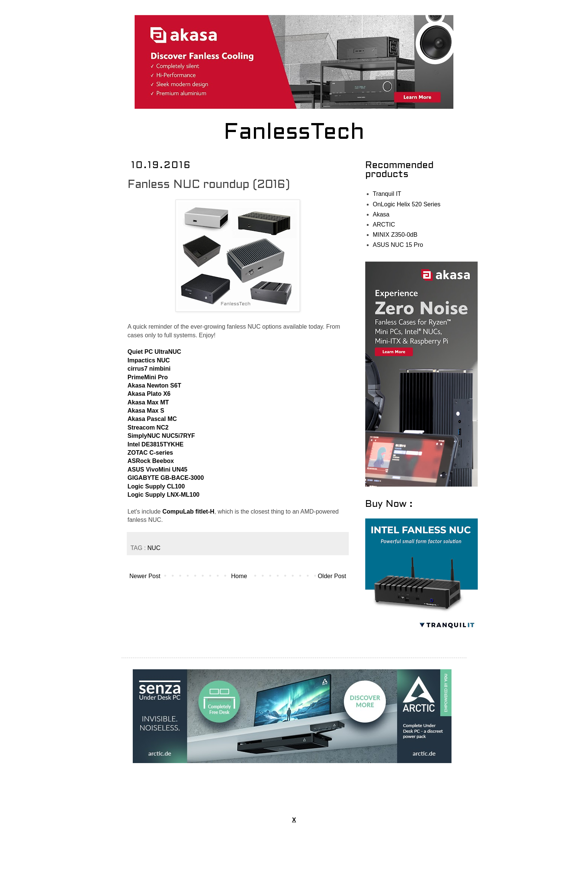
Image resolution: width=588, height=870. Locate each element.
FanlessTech (294, 133)
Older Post (332, 576)
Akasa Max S (146, 411)
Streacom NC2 (148, 427)
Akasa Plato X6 (149, 394)
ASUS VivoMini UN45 (157, 470)
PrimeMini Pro (148, 377)
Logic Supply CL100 (156, 486)
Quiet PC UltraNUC (154, 352)
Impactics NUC (149, 360)
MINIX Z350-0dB (395, 235)
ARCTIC (384, 225)
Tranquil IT (387, 194)
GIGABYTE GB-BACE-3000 (166, 478)
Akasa (381, 214)
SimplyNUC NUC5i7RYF (161, 436)
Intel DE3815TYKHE (155, 444)
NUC (154, 548)
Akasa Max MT (148, 402)
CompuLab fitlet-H (188, 512)
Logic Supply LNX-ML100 (163, 495)
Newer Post (145, 576)
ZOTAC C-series (150, 453)
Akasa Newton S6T (154, 385)
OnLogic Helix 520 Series (407, 204)
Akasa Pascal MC (152, 419)
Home (239, 576)
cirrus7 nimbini (149, 369)
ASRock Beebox (151, 461)
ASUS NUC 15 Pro (398, 245)
